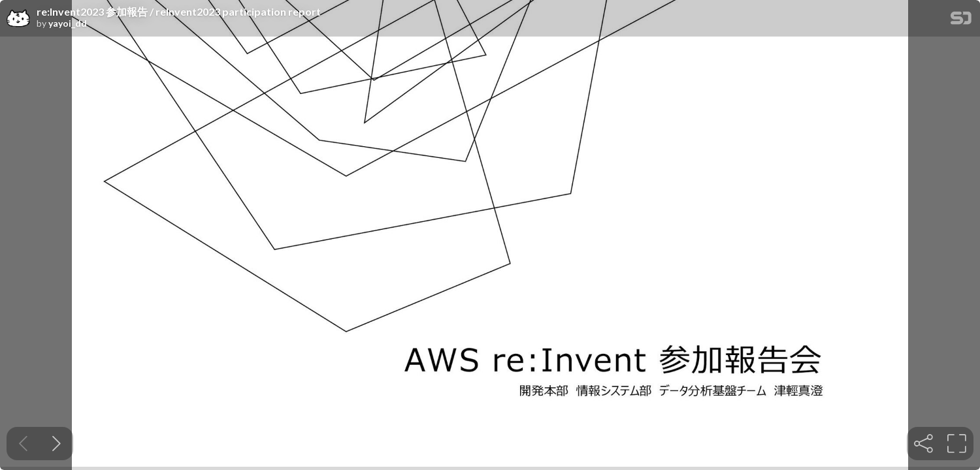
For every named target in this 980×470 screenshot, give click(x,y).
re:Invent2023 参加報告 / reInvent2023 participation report (179, 12)
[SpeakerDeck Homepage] (961, 21)
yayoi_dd (68, 23)
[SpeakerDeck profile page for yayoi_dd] (18, 19)
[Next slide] (57, 444)
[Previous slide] (23, 444)
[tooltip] (923, 444)
